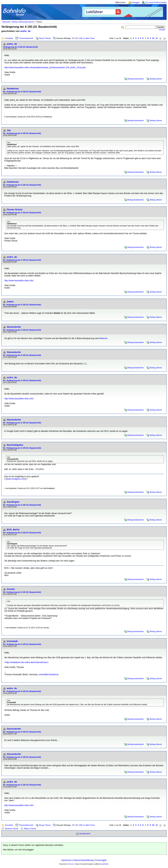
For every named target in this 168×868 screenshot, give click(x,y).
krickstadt (12, 641)
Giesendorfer (14, 327)
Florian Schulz (15, 210)
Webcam (103, 338)
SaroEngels (13, 502)
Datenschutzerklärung (83, 860)
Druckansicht (85, 834)
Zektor (10, 302)
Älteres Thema (30, 829)
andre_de (25, 31)
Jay (9, 130)
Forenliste (9, 38)
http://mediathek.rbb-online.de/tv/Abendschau (26, 662)
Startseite (6, 22)
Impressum (66, 860)
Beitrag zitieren (156, 79)
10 (153, 38)
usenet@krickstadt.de (49, 674)
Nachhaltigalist (15, 445)
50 (77, 38)
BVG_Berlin (13, 530)
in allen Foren (89, 38)
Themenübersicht (26, 38)
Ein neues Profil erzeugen (156, 2)
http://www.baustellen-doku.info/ (19, 281)
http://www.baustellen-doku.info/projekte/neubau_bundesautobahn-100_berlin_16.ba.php (45, 68)
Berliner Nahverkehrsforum (23, 22)
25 (73, 38)
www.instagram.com (16, 479)
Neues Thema (45, 38)
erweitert (162, 30)
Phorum (71, 864)
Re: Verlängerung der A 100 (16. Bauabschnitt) (22, 92)
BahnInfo (105, 864)
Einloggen (136, 2)
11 (157, 38)
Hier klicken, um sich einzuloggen (18, 850)
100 (81, 38)
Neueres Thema (12, 829)
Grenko (11, 589)
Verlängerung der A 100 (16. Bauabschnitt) (20, 47)
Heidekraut (13, 89)
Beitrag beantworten (136, 79)
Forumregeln (101, 860)
